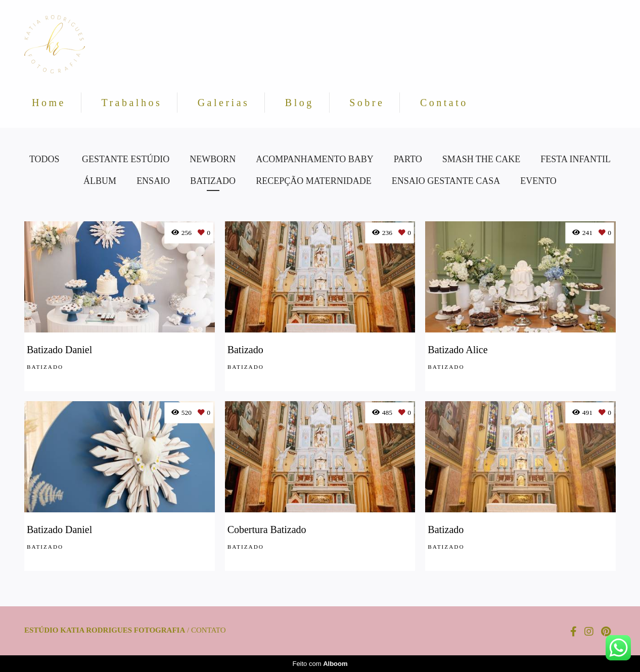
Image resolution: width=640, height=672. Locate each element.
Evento (538, 181)
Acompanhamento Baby (315, 159)
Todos (44, 159)
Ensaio (153, 181)
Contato (444, 103)
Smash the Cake (482, 159)
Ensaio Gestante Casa (446, 181)
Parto (408, 159)
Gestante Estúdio (126, 159)
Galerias (224, 103)
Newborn (213, 159)
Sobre (367, 103)
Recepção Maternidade (314, 181)
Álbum (100, 181)
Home (49, 103)
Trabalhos (131, 103)
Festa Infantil (576, 159)
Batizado (213, 181)
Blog (300, 103)
